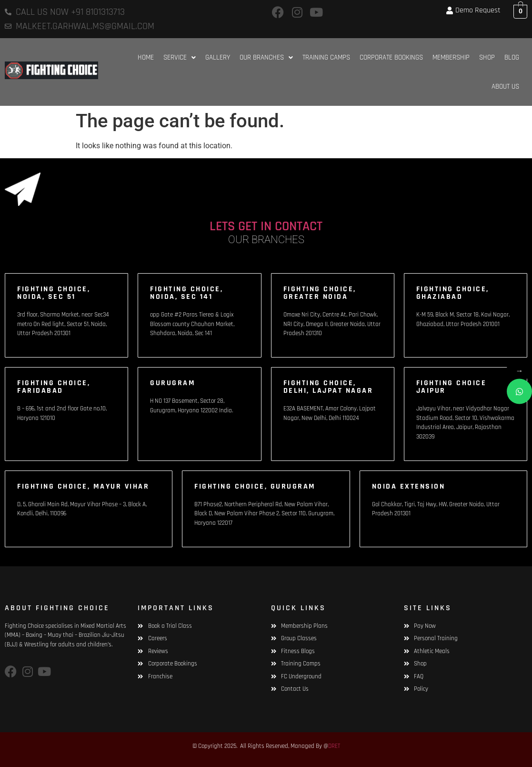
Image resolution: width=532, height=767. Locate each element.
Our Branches (266, 57)
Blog (512, 57)
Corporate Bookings (391, 57)
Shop (487, 57)
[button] (180, 57)
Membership (451, 57)
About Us (505, 87)
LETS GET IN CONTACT (266, 226)
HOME (146, 57)
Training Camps (326, 57)
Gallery (218, 57)
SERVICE (180, 57)
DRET (334, 746)
